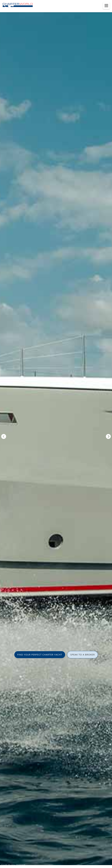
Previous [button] (4, 436)
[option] (56, 434)
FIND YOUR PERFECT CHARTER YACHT (40, 655)
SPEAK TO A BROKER (83, 655)
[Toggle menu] (106, 6)
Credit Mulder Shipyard (13, 865)
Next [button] (108, 436)
